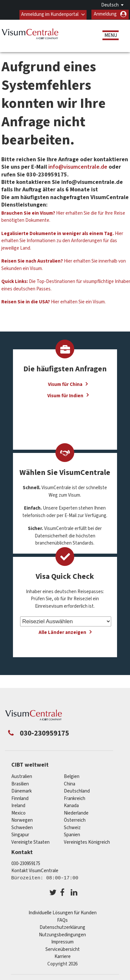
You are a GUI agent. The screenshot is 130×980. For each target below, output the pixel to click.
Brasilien (20, 784)
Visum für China (65, 384)
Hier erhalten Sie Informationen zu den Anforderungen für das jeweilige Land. (62, 241)
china (70, 784)
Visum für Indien (65, 395)
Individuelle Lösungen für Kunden (63, 913)
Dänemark (22, 791)
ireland (18, 806)
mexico (18, 813)
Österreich (75, 820)
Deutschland (77, 791)
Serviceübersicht (63, 949)
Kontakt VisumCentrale (35, 871)
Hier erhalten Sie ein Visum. (53, 302)
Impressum (62, 942)
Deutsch (110, 5)
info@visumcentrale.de (78, 167)
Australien (22, 777)
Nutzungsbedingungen (62, 935)
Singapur (20, 835)
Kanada (71, 806)
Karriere (63, 957)
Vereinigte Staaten (30, 842)
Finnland (20, 798)
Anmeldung (105, 14)
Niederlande (76, 813)
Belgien (72, 777)
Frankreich (75, 798)
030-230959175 (26, 863)
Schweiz (72, 827)
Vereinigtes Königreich (87, 842)
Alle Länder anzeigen (62, 632)
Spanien (72, 835)
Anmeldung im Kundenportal (50, 14)
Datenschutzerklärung (62, 927)
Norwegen (22, 820)
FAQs (62, 920)
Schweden (22, 827)
